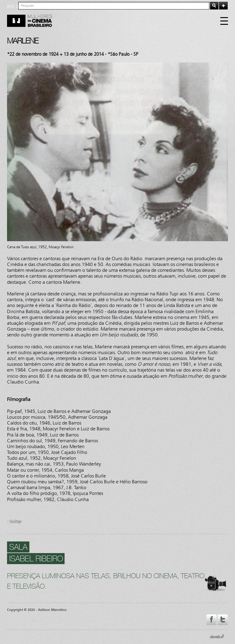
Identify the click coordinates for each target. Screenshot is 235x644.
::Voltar (14, 521)
